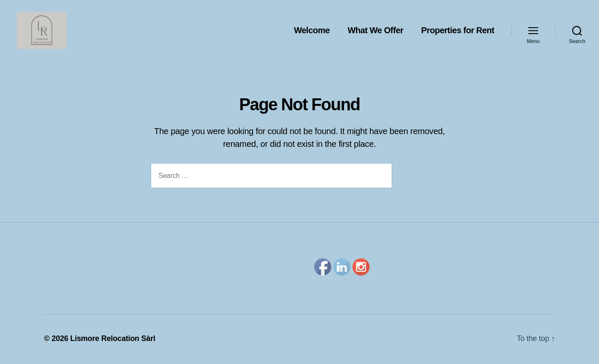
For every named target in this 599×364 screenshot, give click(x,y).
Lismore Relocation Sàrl (113, 340)
